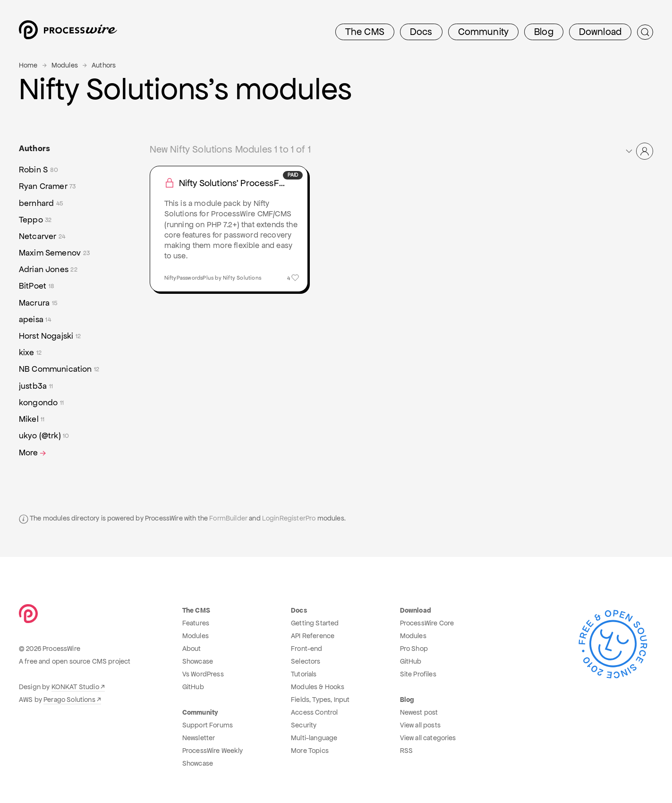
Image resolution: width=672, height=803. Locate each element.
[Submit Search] (645, 32)
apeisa (35, 320)
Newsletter (199, 738)
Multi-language (314, 738)
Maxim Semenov (54, 253)
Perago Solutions (69, 700)
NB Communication (59, 369)
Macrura (38, 303)
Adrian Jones (48, 269)
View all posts (420, 725)
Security (304, 725)
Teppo (35, 220)
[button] (639, 151)
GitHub (193, 687)
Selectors (306, 661)
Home (28, 65)
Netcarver (42, 236)
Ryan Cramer (47, 186)
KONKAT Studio (75, 687)
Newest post (419, 712)
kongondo (41, 403)
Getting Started (315, 623)
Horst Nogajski (50, 336)
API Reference (313, 636)
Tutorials (304, 674)
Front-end (306, 649)
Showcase (198, 661)
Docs (421, 32)
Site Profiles (418, 674)
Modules (65, 65)
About (192, 649)
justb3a (36, 386)
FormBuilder (228, 518)
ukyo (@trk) (44, 436)
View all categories (428, 738)
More (33, 453)
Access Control (314, 712)
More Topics (310, 751)
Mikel (32, 419)
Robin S (38, 170)
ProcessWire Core (427, 623)
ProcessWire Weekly (213, 751)
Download (600, 32)
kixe (30, 353)
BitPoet (37, 286)
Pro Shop (414, 649)
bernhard (41, 203)
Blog (544, 32)
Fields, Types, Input (320, 700)
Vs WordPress (203, 674)
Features (196, 623)
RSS (406, 751)
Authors (104, 65)
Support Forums (208, 725)
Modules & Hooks (318, 687)
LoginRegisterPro (289, 518)
